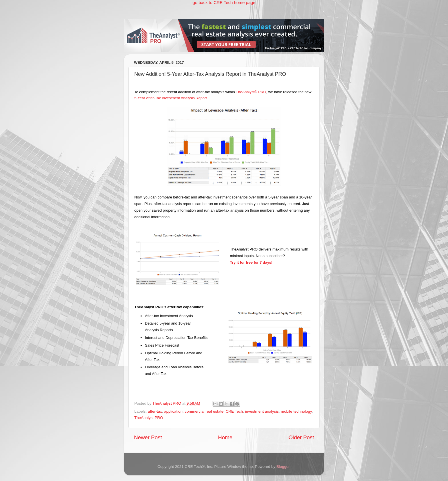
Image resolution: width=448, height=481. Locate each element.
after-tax (155, 411)
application (173, 411)
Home (225, 437)
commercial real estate (204, 411)
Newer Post (148, 437)
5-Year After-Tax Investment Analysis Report (171, 98)
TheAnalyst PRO (149, 418)
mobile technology (296, 411)
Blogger (283, 467)
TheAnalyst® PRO (251, 92)
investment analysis (262, 411)
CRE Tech (234, 411)
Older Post (301, 437)
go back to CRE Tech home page (224, 2)
